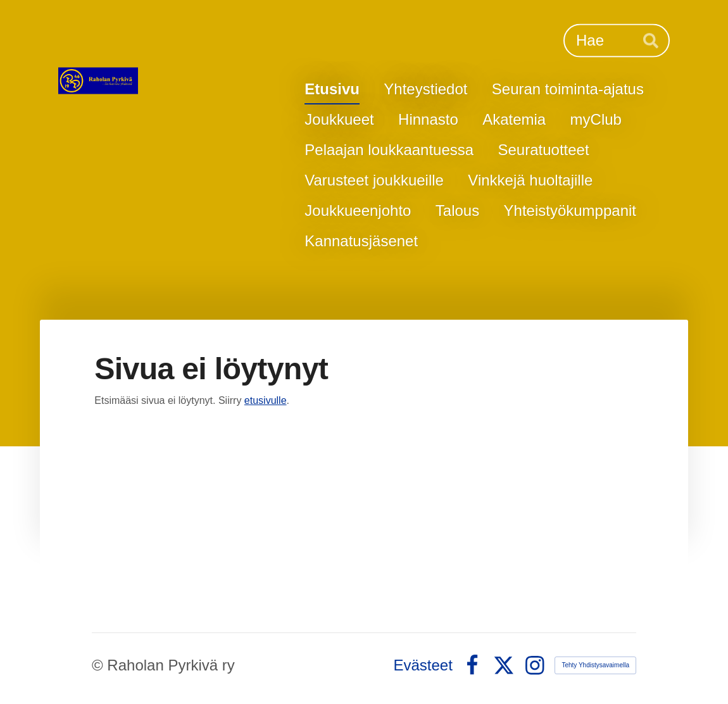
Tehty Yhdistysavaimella (595, 665)
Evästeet (423, 665)
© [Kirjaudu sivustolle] (99, 665)
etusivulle (266, 400)
